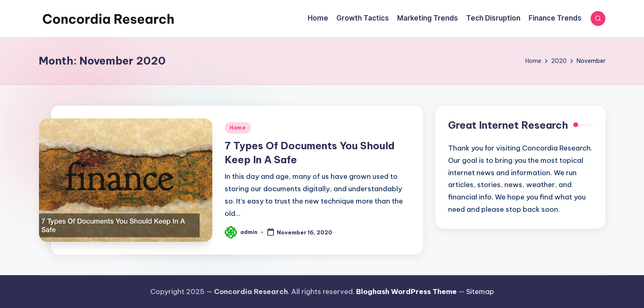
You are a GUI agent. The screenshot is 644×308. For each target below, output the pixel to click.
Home (238, 128)
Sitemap (480, 292)
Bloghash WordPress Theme (406, 292)
